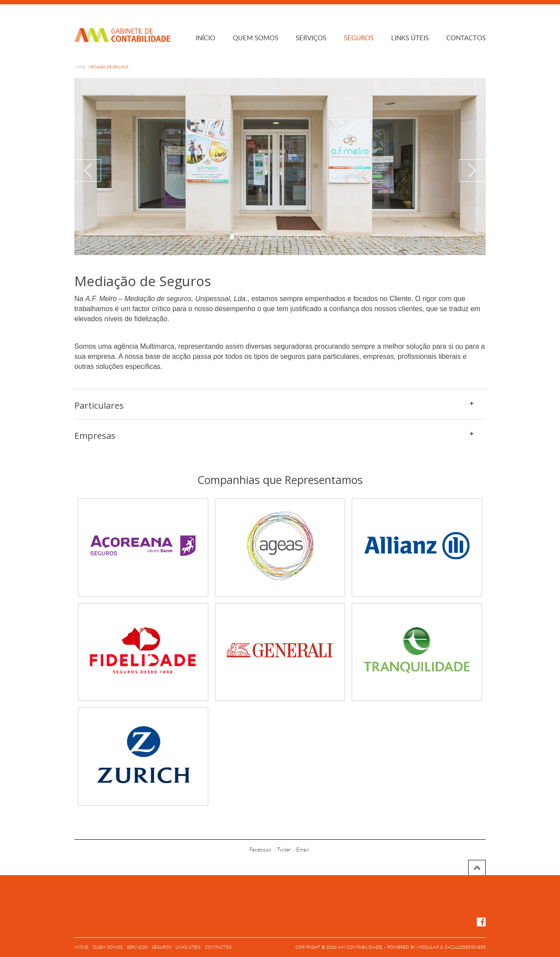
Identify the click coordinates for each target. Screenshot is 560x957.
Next (472, 170)
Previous (88, 170)
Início (205, 38)
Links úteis (410, 38)
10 (318, 237)
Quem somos (255, 38)
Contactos (466, 38)
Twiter (284, 850)
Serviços (311, 38)
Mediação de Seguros (108, 67)
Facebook (261, 850)
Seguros (359, 38)
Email (303, 850)
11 (328, 237)
